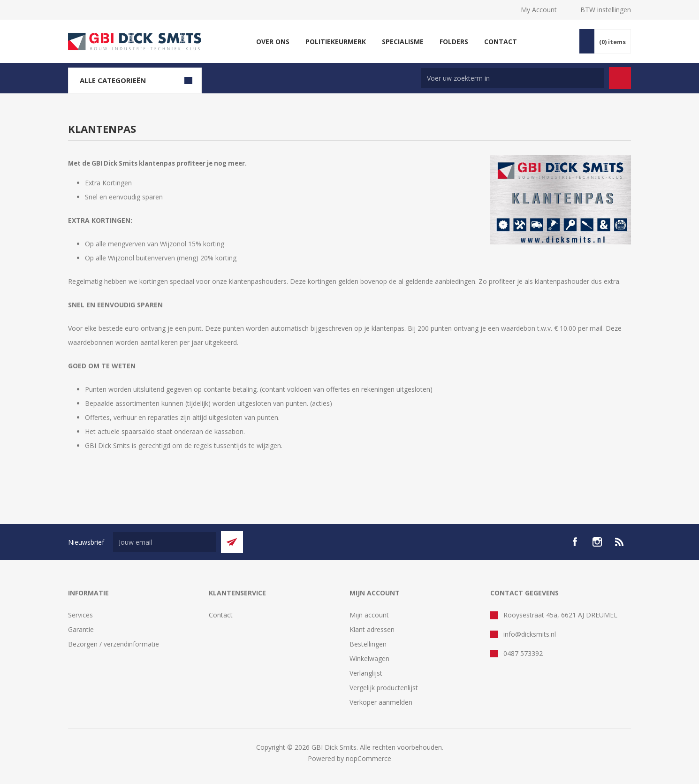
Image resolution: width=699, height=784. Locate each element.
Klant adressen (372, 629)
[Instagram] (597, 542)
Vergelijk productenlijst (384, 688)
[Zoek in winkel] (513, 78)
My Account (539, 10)
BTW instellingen (606, 10)
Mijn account (369, 615)
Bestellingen (368, 644)
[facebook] (575, 542)
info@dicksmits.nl (530, 634)
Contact (221, 615)
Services (80, 615)
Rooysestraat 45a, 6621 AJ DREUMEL (560, 615)
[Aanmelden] (165, 542)
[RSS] (620, 542)
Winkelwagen (369, 658)
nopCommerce (368, 758)
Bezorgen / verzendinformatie (114, 644)
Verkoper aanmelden (381, 702)
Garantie (81, 629)
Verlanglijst (366, 673)
